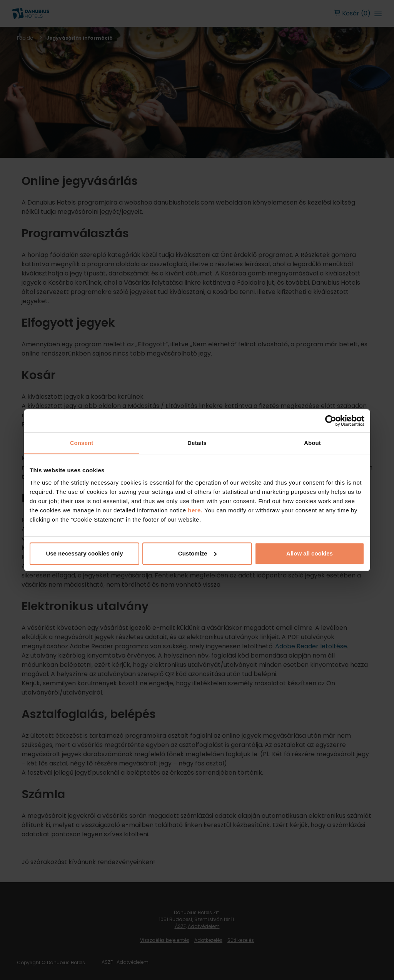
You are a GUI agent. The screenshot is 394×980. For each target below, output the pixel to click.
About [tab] (312, 443)
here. (196, 510)
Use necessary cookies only (84, 553)
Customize (197, 553)
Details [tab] (197, 443)
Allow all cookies (310, 553)
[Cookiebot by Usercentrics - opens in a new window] (331, 421)
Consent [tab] (82, 443)
